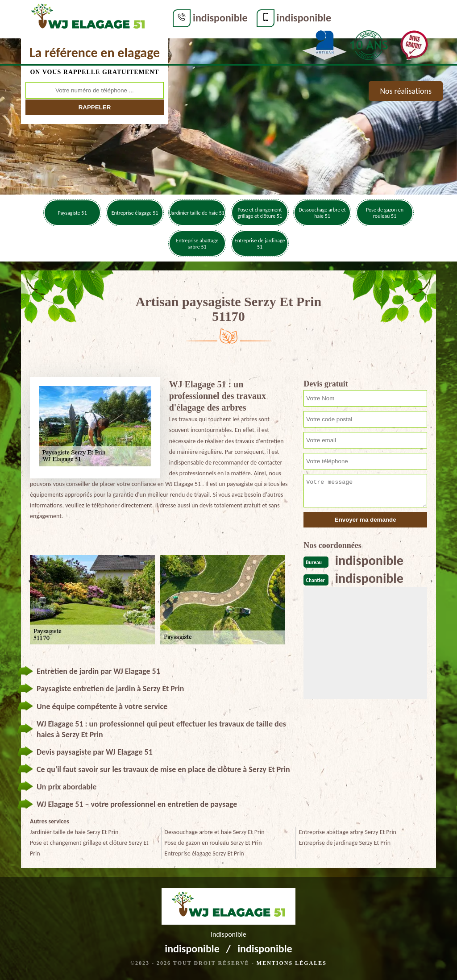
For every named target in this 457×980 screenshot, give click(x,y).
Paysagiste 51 (73, 213)
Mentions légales (292, 963)
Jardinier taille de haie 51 (197, 213)
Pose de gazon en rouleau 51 (385, 213)
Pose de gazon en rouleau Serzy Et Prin (213, 843)
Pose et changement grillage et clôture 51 (260, 213)
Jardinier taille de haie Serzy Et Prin (74, 832)
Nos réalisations (406, 91)
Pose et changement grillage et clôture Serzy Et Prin (89, 848)
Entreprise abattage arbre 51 (197, 244)
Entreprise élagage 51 (135, 213)
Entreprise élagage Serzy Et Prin (204, 853)
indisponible (220, 18)
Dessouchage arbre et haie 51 (322, 213)
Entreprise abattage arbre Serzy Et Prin (348, 832)
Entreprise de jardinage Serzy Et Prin (345, 843)
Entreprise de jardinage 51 (260, 244)
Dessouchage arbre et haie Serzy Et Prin (214, 832)
